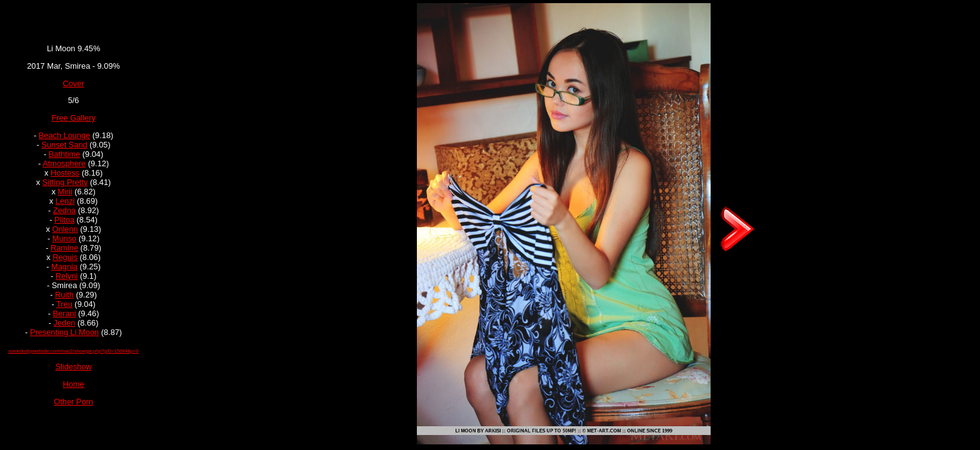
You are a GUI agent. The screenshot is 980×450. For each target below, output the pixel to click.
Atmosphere (64, 163)
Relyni (67, 276)
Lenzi (65, 201)
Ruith (64, 295)
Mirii (65, 192)
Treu (64, 304)
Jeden (65, 323)
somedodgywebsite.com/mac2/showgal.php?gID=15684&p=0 (73, 351)
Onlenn (65, 229)
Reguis (65, 257)
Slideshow (73, 367)
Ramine (64, 248)
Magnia (64, 267)
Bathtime (65, 154)
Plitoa (64, 220)
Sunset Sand (64, 145)
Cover (74, 83)
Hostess (65, 173)
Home (74, 384)
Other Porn (73, 402)
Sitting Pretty (65, 182)
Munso (64, 238)
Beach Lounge (65, 135)
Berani (65, 313)
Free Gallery (73, 118)
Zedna (64, 210)
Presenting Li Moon (64, 332)
